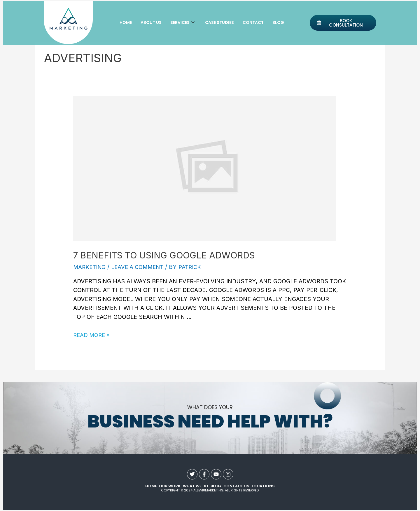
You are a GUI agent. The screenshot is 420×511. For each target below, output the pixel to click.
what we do (195, 486)
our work (169, 486)
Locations (263, 486)
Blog (278, 23)
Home (126, 23)
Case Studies (219, 23)
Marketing (90, 267)
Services (182, 23)
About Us (151, 23)
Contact (253, 23)
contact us (236, 486)
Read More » (93, 335)
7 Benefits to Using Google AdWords (164, 255)
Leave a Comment (140, 267)
